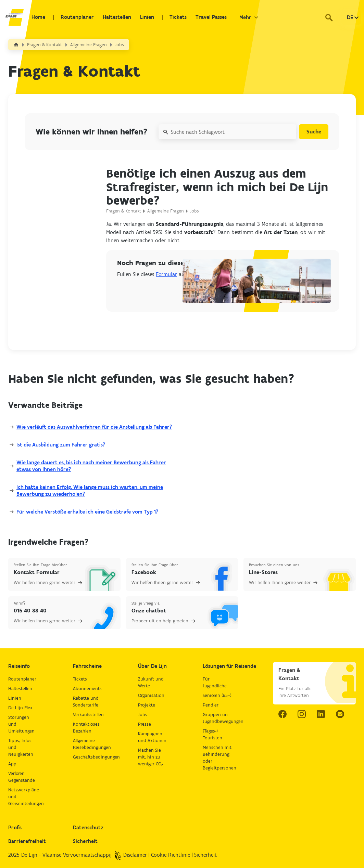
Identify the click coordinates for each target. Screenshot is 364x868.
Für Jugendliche (215, 682)
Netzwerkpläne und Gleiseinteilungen (23, 797)
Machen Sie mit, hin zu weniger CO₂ (150, 757)
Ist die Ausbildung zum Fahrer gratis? (61, 445)
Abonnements (87, 689)
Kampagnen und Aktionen (152, 737)
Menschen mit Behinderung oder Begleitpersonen (218, 758)
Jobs (120, 45)
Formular (166, 274)
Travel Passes (206, 18)
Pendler (211, 705)
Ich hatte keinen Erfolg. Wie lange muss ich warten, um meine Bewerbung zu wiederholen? (90, 490)
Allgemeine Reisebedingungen (88, 744)
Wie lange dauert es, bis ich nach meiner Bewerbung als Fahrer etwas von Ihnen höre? (91, 466)
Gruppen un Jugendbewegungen (218, 718)
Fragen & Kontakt (45, 45)
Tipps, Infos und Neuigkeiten (21, 747)
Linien (144, 18)
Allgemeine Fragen (89, 45)
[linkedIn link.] (321, 714)
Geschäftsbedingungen (88, 757)
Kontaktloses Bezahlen (86, 728)
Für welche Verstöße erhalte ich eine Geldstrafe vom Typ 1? (87, 512)
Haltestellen (114, 18)
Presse (145, 724)
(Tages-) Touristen (212, 734)
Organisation (151, 695)
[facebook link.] (283, 714)
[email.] (340, 714)
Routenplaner (75, 18)
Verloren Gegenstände (22, 777)
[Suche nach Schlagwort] (226, 132)
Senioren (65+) (217, 695)
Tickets (174, 18)
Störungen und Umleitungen (21, 724)
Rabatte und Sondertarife (86, 702)
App (12, 764)
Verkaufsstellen (88, 715)
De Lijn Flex (20, 708)
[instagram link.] (302, 714)
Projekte (147, 705)
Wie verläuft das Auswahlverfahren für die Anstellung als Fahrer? (94, 427)
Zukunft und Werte (151, 682)
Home (37, 18)
